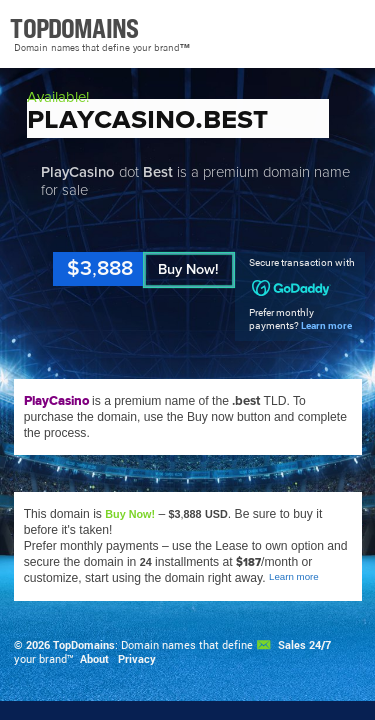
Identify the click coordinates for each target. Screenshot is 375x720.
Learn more (326, 325)
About (94, 659)
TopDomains (84, 645)
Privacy (137, 659)
